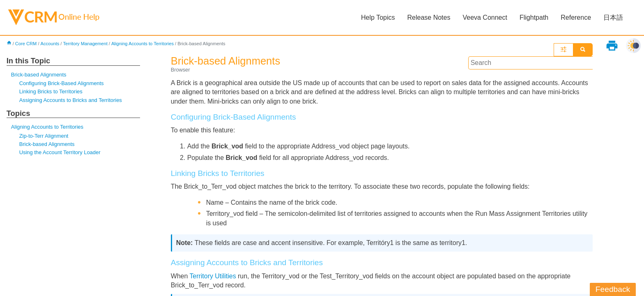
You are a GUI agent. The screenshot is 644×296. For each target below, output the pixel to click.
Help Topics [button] (378, 17)
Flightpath (534, 17)
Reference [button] (576, 17)
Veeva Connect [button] (485, 17)
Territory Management (86, 44)
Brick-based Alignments (39, 75)
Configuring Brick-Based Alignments (62, 83)
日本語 (613, 17)
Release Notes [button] (429, 17)
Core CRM (26, 44)
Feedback (613, 289)
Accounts (50, 44)
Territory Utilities (213, 276)
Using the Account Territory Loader (60, 153)
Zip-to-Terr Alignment (44, 136)
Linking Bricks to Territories (51, 92)
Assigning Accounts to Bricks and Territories (71, 100)
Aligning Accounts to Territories (143, 44)
